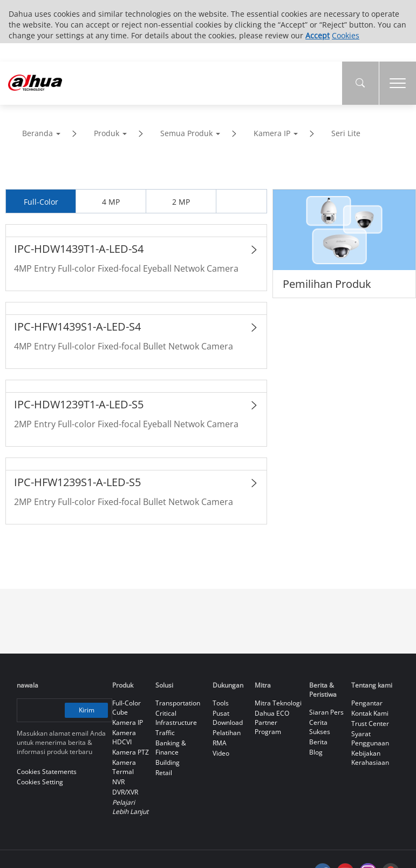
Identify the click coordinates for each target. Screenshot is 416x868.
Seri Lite (346, 133)
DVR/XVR (125, 792)
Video (221, 753)
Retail (164, 773)
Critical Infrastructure (176, 718)
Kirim (87, 710)
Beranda (37, 133)
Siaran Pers (326, 712)
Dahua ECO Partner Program (272, 722)
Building (168, 762)
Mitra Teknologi (278, 703)
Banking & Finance (171, 748)
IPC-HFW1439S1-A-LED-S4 (77, 327)
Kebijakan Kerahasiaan (370, 758)
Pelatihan (227, 733)
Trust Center (370, 724)
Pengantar (367, 703)
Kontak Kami (370, 713)
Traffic (165, 733)
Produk (107, 133)
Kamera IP (272, 133)
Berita (318, 742)
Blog (316, 752)
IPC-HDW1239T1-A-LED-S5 (79, 404)
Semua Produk (186, 133)
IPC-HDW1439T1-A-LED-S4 (79, 249)
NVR (118, 782)
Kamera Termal (124, 767)
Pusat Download (228, 718)
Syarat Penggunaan (370, 738)
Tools (221, 703)
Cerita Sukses (320, 727)
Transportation (178, 703)
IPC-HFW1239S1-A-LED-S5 (77, 482)
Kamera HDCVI (124, 737)
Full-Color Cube (127, 708)
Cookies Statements (47, 772)
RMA (220, 743)
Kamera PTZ (131, 752)
